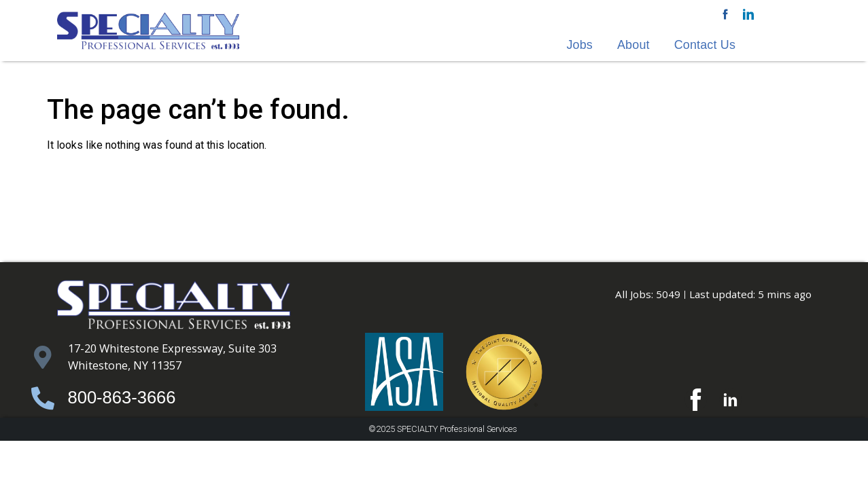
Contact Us (705, 45)
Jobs (579, 45)
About (633, 45)
